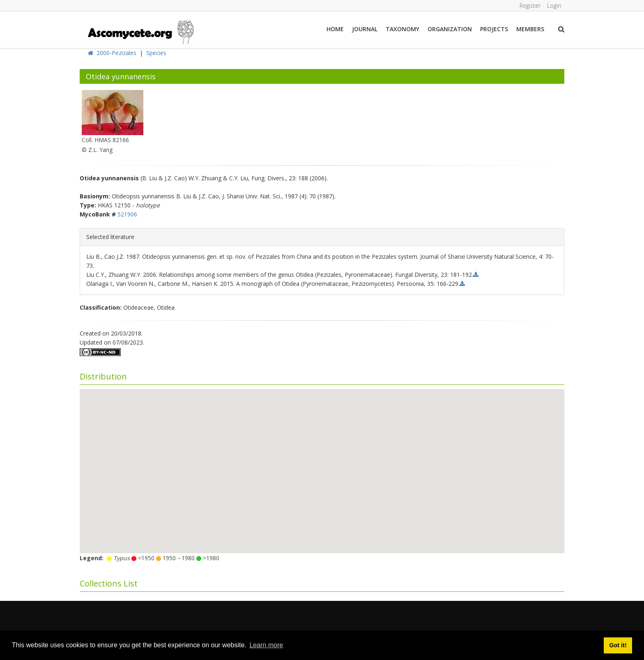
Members (530, 29)
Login (554, 6)
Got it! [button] (618, 645)
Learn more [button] (266, 645)
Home (335, 29)
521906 (127, 214)
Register (530, 6)
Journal (365, 29)
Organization (450, 29)
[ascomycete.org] (140, 31)
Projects (494, 29)
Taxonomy (402, 29)
